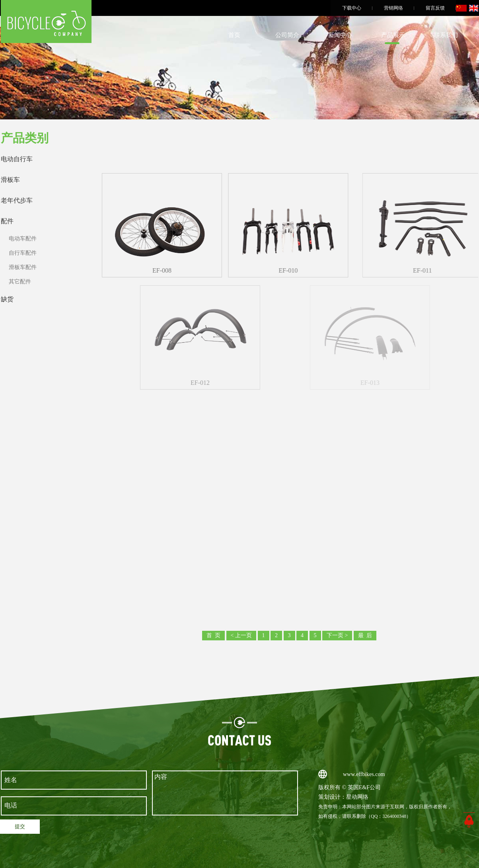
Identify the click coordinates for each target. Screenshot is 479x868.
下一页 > (337, 635)
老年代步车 (17, 200)
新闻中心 (340, 35)
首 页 (213, 635)
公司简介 (287, 35)
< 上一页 (241, 635)
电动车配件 (23, 239)
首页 (234, 35)
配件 (7, 221)
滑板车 (10, 180)
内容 (225, 793)
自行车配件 (23, 253)
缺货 (7, 299)
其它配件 (20, 282)
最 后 (365, 635)
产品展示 (393, 35)
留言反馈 (435, 8)
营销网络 (393, 8)
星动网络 (357, 797)
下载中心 (352, 8)
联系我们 (446, 35)
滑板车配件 (23, 267)
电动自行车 (17, 159)
